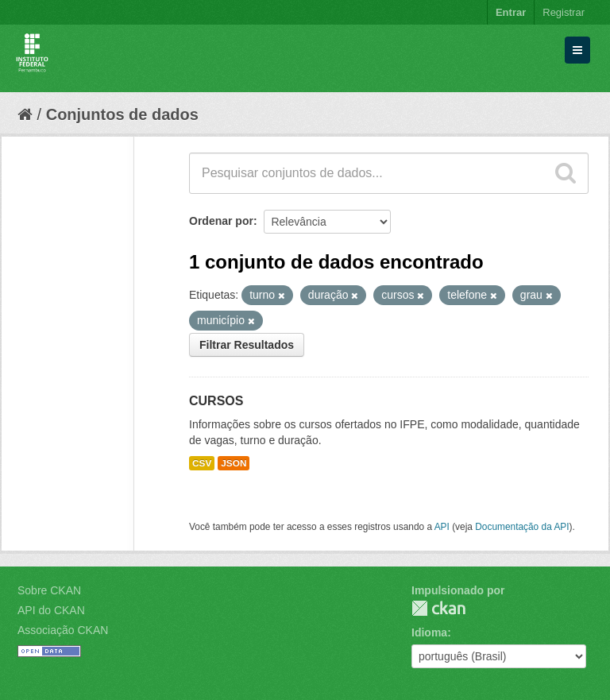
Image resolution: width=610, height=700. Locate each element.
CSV (202, 463)
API (442, 527)
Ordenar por (221, 221)
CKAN (438, 608)
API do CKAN (51, 610)
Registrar (564, 12)
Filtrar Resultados (247, 345)
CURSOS (216, 401)
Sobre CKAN (49, 590)
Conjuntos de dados (122, 114)
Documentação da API (522, 527)
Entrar (511, 12)
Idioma (429, 632)
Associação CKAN (63, 630)
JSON (234, 463)
